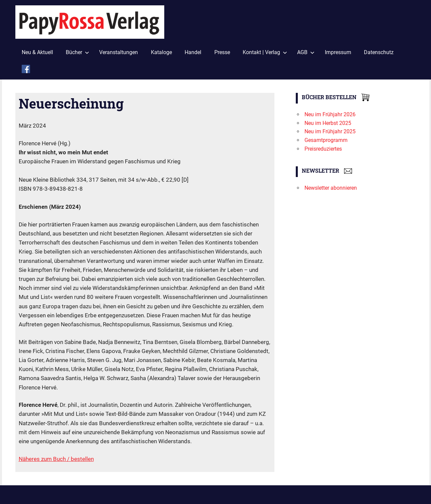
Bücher (77, 52)
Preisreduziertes (323, 149)
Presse (222, 52)
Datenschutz (379, 52)
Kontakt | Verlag (265, 52)
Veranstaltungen (119, 52)
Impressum (338, 52)
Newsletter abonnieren (331, 188)
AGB (306, 52)
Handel (193, 52)
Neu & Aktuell (37, 52)
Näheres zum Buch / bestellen (56, 459)
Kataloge (161, 52)
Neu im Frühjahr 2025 (330, 131)
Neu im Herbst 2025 (328, 123)
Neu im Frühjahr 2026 (330, 114)
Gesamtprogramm (326, 140)
